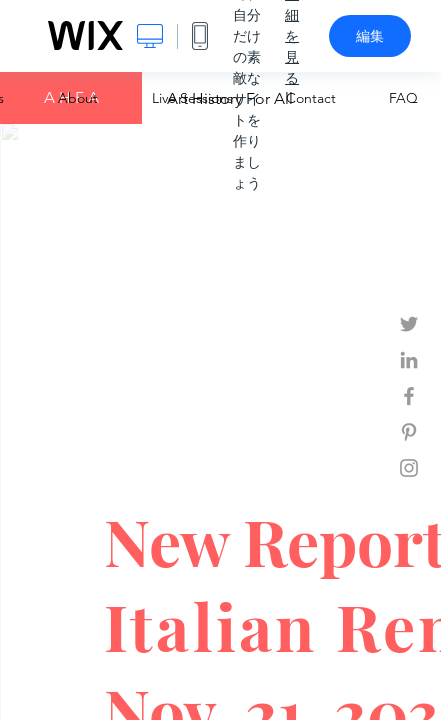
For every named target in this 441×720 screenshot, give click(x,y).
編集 (370, 36)
